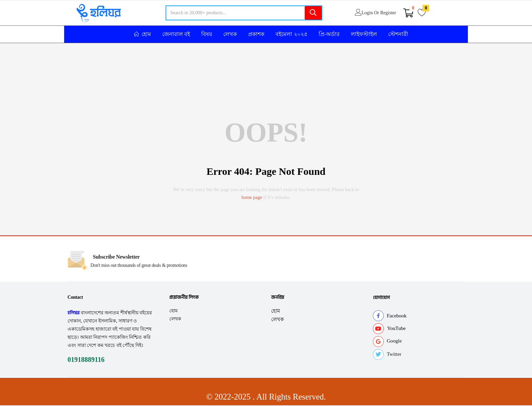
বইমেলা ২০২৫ (291, 34)
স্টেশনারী (398, 34)
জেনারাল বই (176, 34)
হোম (142, 34)
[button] (408, 13)
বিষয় (207, 34)
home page (252, 197)
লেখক (230, 34)
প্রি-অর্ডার (329, 34)
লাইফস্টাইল (364, 34)
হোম (174, 310)
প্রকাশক (256, 34)
